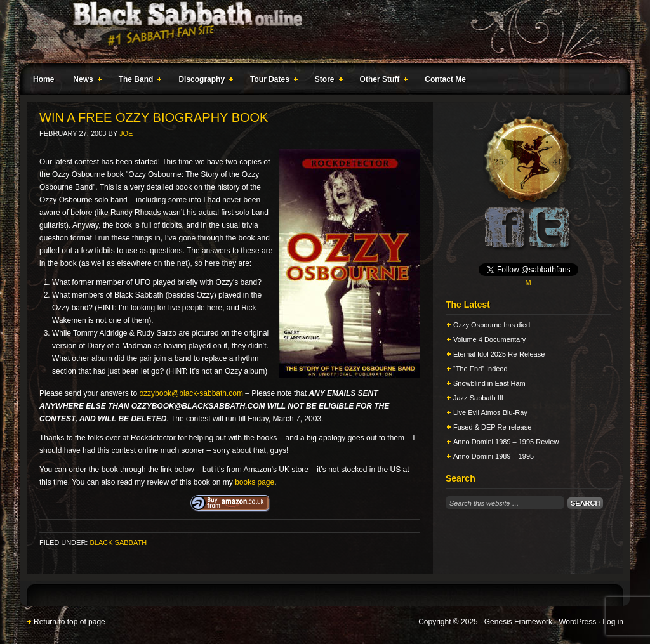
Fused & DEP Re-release (492, 427)
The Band (138, 81)
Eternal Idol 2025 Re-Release (499, 354)
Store (326, 81)
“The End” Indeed (481, 369)
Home (43, 79)
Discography (203, 81)
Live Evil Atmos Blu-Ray (490, 412)
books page (255, 482)
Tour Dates (271, 81)
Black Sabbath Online (319, 32)
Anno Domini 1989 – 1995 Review (506, 442)
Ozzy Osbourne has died (492, 325)
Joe (126, 133)
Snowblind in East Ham (489, 383)
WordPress (577, 622)
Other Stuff (381, 81)
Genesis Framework (518, 622)
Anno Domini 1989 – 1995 (494, 456)
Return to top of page (70, 622)
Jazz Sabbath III (478, 398)
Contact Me (445, 79)
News (84, 81)
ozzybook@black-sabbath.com (191, 393)
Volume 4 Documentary (489, 339)
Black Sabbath (118, 542)
